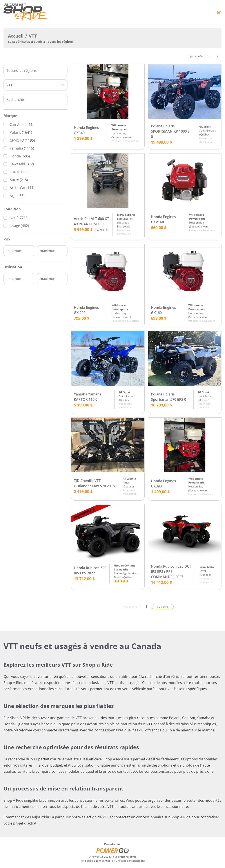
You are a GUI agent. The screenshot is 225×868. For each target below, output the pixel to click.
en (219, 12)
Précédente (130, 607)
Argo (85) (17, 196)
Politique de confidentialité (97, 861)
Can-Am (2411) (22, 125)
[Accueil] (27, 12)
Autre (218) (19, 180)
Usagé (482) (19, 226)
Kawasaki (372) (22, 164)
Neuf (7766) (19, 218)
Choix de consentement (130, 861)
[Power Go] (112, 850)
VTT (33, 36)
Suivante (163, 607)
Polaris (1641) (21, 132)
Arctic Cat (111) (22, 188)
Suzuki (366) (20, 172)
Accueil (16, 36)
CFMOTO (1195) (22, 140)
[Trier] (203, 56)
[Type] (35, 85)
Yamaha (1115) (22, 148)
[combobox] (35, 70)
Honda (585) (20, 156)
